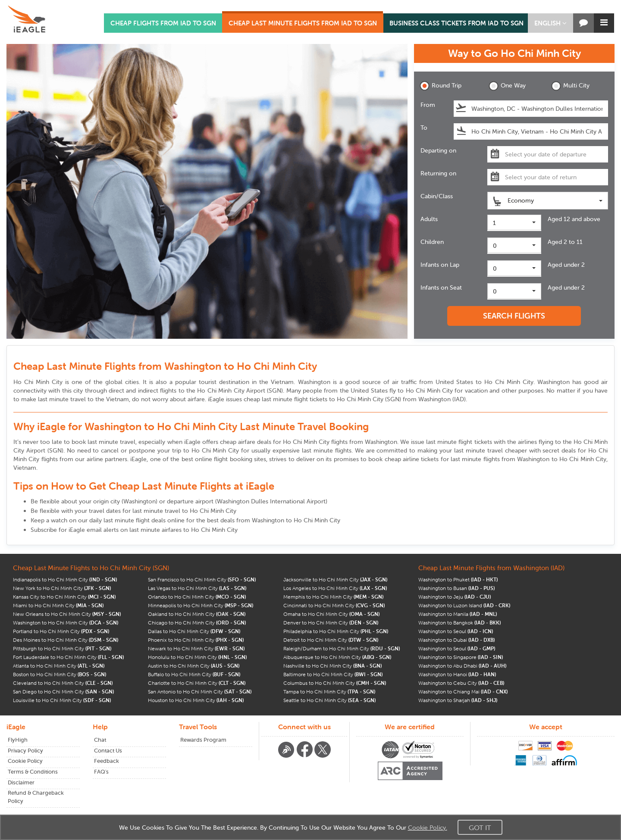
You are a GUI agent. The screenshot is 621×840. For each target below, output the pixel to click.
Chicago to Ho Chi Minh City (197, 623)
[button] (550, 23)
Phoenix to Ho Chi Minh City (196, 640)
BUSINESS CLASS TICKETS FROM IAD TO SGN (456, 23)
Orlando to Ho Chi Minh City (197, 597)
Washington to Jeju (455, 597)
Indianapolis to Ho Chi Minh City (65, 579)
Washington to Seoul (456, 631)
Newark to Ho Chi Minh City (196, 648)
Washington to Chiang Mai (463, 692)
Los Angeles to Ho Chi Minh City (335, 588)
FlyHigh (18, 740)
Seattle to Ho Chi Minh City (329, 700)
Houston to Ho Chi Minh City (196, 700)
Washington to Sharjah (458, 700)
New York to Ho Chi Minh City (62, 588)
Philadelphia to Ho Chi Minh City (336, 631)
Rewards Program (203, 740)
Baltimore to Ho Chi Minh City (333, 674)
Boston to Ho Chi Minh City (60, 674)
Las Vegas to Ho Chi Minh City (197, 588)
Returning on (438, 173)
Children (432, 242)
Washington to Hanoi (457, 674)
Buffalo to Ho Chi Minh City (194, 674)
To (424, 128)
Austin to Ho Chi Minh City (194, 666)
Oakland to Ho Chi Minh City (197, 614)
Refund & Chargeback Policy (36, 797)
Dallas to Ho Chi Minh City (194, 631)
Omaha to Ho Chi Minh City (331, 614)
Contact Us (108, 751)
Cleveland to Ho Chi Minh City (63, 683)
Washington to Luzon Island (464, 605)
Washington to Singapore (461, 657)
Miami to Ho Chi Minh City (58, 605)
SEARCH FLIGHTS (514, 316)
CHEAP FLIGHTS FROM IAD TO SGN (163, 23)
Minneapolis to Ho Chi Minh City (201, 605)
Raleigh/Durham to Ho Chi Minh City (342, 648)
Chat (100, 740)
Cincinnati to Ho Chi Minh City (334, 605)
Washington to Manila (458, 614)
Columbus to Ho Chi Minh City (335, 683)
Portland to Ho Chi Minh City (61, 631)
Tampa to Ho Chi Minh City (329, 692)
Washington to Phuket (458, 579)
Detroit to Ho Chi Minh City (331, 640)
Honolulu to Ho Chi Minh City (197, 657)
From (428, 105)
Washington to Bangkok (459, 623)
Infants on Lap (440, 265)
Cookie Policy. (428, 828)
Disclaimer (21, 782)
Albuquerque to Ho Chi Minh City (337, 657)
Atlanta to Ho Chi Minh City (59, 666)
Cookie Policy (25, 761)
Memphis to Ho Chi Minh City (333, 597)
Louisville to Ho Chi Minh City (62, 700)
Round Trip (441, 86)
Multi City (570, 86)
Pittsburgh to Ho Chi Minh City (62, 648)
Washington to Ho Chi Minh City (66, 623)
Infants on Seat (441, 287)
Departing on (438, 150)
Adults (429, 219)
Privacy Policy (25, 751)
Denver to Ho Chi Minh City (331, 623)
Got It (480, 828)
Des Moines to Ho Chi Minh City (66, 640)
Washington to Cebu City (461, 683)
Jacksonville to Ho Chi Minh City (335, 579)
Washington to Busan (456, 588)
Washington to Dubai (456, 640)
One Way (507, 86)
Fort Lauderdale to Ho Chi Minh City (68, 657)
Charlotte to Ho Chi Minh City (197, 683)
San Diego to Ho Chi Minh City (63, 692)
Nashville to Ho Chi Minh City (332, 666)
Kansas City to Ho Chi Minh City (64, 597)
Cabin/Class (437, 196)
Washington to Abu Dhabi (462, 666)
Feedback (107, 761)
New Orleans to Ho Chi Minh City (67, 614)
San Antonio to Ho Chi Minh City (200, 692)
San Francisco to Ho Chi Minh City (202, 579)
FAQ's (101, 772)
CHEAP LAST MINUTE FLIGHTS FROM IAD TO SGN (303, 23)
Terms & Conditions (33, 772)
